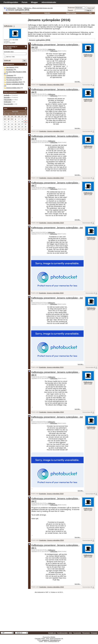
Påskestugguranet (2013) (14, 78)
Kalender (47, 13)
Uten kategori (10, 67)
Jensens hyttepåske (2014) (14, 82)
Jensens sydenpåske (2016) (56, 85)
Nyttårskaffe (7, 102)
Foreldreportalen (11, 2)
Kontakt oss (52, 633)
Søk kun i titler (10, 57)
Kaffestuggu (52, 49)
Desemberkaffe (8, 104)
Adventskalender (49, 2)
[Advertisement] (49, 613)
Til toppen (94, 633)
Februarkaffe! (8, 100)
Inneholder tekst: (9, 52)
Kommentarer (87, 85)
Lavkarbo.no (45, 640)
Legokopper (10, 75)
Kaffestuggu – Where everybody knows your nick (38, 8)
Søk (90, 13)
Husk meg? (90, 8)
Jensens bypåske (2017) (13, 88)
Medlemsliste (26, 13)
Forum (25, 2)
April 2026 (15, 111)
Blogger (35, 2)
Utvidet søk (7, 60)
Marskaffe (7, 97)
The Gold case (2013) (13, 80)
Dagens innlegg (71, 13)
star (14, 102)
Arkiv (70, 633)
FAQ (8, 13)
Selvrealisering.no (55, 640)
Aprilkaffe (7, 95)
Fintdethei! (15, 95)
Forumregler (77, 633)
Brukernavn (71, 8)
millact (16, 100)
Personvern (86, 633)
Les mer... (78, 82)
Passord (70, 10)
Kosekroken (43, 85)
